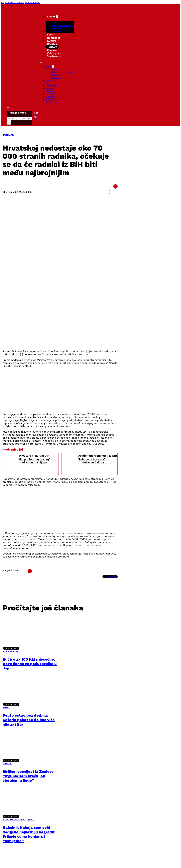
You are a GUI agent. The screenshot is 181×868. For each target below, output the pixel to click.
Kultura (52, 41)
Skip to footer (32, 3)
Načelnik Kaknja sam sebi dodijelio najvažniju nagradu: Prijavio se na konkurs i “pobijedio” (29, 834)
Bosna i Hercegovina (63, 26)
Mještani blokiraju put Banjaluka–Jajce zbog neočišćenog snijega (34, 459)
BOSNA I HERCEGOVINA (14, 820)
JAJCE (6, 651)
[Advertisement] (88, 327)
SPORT (6, 707)
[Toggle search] (8, 108)
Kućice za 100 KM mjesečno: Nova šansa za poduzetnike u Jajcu (30, 664)
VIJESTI (14, 651)
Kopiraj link (110, 577)
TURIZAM (9, 135)
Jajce (54, 69)
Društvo (52, 44)
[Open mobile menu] (41, 62)
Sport (50, 35)
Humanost (53, 38)
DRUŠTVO (7, 764)
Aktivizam (57, 28)
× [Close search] (9, 122)
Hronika (50, 80)
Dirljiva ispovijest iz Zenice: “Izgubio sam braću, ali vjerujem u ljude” (28, 776)
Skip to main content (13, 3)
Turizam (52, 47)
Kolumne (56, 31)
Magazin (52, 50)
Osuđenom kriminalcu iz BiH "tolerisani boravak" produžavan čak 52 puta (97, 459)
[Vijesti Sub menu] (57, 17)
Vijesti (51, 17)
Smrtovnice (54, 56)
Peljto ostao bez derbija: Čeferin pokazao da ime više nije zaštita (29, 720)
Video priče (54, 53)
